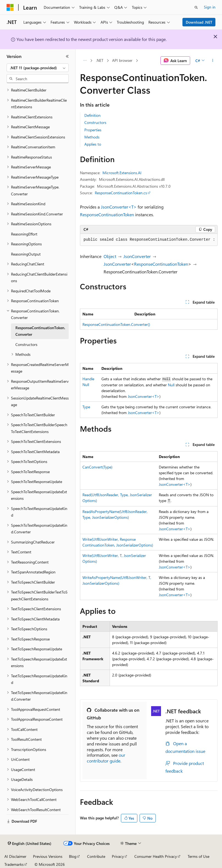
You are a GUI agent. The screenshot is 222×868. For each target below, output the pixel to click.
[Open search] (196, 7)
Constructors (95, 122)
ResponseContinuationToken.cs (121, 193)
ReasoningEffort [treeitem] (24, 234)
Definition (92, 115)
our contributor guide (106, 758)
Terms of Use (199, 856)
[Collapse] (67, 56)
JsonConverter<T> (119, 207)
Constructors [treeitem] (26, 344)
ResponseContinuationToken (107, 214)
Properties (93, 130)
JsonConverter (137, 256)
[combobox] (38, 68)
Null (171, 385)
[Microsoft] (10, 7)
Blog (73, 856)
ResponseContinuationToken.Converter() (116, 324)
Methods (92, 137)
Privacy (118, 856)
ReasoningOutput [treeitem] (26, 254)
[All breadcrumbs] (85, 61)
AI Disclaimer (15, 856)
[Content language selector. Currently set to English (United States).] (30, 844)
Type (86, 407)
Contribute (96, 856)
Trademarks (14, 864)
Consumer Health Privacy (156, 856)
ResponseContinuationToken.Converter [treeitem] (40, 331)
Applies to (93, 144)
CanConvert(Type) (97, 467)
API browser (122, 60)
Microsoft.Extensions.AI (122, 173)
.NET (100, 60)
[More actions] (213, 61)
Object (110, 256)
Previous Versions (48, 856)
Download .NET (199, 22)
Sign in (210, 7)
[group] (149, 240)
